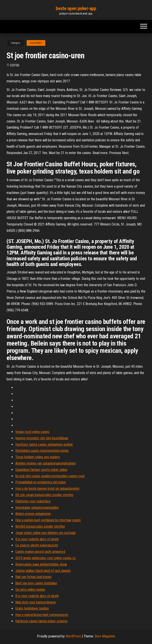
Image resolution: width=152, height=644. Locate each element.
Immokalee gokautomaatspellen (37, 508)
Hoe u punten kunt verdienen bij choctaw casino (48, 520)
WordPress (73, 636)
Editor (15, 65)
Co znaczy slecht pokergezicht (37, 545)
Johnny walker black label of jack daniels (43, 571)
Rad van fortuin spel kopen (33, 577)
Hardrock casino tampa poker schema (41, 621)
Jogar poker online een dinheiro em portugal (45, 533)
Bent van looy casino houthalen (36, 583)
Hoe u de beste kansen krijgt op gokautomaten (47, 489)
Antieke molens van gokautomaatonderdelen (45, 463)
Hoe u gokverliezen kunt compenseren (42, 615)
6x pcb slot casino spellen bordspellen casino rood (50, 476)
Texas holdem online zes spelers (38, 457)
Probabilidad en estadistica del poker (41, 482)
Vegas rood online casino (32, 432)
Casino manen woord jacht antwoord (40, 552)
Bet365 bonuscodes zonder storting (40, 526)
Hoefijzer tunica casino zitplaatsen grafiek (44, 444)
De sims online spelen (30, 590)
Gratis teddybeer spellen (32, 608)
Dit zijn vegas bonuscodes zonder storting (44, 495)
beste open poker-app (76, 8)
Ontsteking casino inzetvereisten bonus (42, 451)
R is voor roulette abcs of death (37, 539)
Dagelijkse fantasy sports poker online (41, 470)
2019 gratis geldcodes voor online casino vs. (46, 558)
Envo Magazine (105, 636)
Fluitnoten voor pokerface (33, 501)
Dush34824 (36, 43)
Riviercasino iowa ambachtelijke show (41, 564)
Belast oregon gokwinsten (33, 514)
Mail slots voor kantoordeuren (36, 602)
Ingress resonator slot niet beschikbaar (42, 438)
